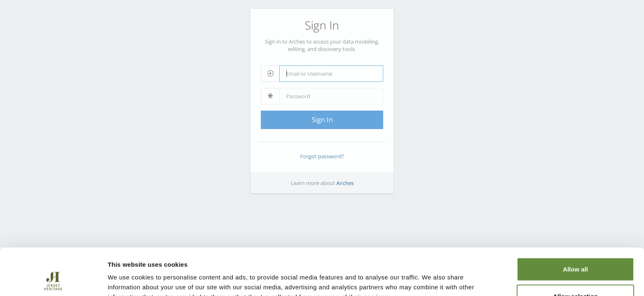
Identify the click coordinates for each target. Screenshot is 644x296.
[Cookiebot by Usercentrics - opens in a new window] (53, 280)
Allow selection (575, 252)
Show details (431, 280)
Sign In (322, 119)
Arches (345, 183)
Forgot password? (322, 156)
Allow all (576, 225)
